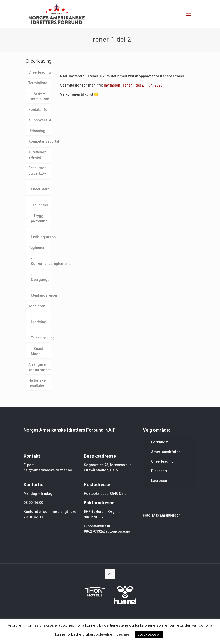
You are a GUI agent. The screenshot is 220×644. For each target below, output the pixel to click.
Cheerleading (40, 72)
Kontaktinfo (38, 110)
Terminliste (38, 83)
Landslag (39, 322)
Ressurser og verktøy (37, 171)
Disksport (159, 471)
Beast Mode (37, 351)
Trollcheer (40, 205)
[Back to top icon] (110, 574)
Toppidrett (37, 306)
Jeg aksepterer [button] (149, 635)
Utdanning (37, 131)
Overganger (41, 280)
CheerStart (40, 189)
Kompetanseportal (40, 141)
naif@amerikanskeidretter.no (48, 470)
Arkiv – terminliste (40, 96)
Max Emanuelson (166, 515)
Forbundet (160, 442)
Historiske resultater (37, 383)
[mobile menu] (188, 14)
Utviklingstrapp (41, 237)
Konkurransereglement (41, 264)
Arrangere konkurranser (40, 367)
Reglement (37, 248)
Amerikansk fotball (167, 452)
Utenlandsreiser (41, 295)
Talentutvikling (41, 338)
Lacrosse (159, 481)
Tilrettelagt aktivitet (37, 155)
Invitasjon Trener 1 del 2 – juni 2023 (133, 85)
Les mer (124, 634)
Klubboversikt (40, 120)
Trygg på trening (39, 218)
